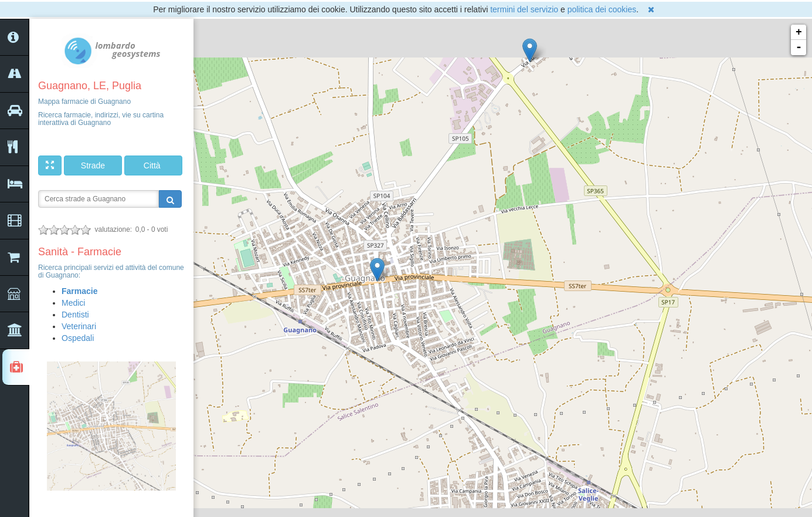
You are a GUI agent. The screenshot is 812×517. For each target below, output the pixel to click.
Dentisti (75, 315)
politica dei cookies (602, 9)
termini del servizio (524, 9)
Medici (73, 303)
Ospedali (78, 338)
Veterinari (79, 326)
